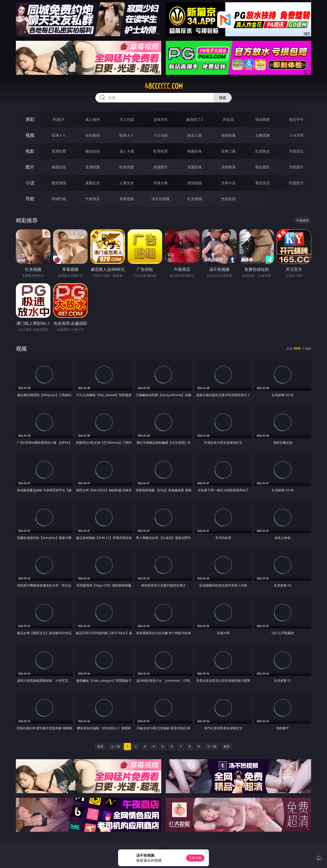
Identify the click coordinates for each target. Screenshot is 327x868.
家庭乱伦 (93, 183)
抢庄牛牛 (296, 119)
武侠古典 (161, 183)
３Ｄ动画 (161, 135)
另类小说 (228, 183)
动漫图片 (161, 167)
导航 (30, 199)
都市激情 (59, 183)
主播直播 (263, 135)
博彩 (30, 119)
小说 (30, 183)
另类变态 (296, 151)
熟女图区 (263, 167)
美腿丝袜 (195, 167)
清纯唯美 (228, 167)
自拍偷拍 (93, 135)
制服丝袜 (195, 151)
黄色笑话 (263, 183)
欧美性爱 (161, 151)
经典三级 (228, 151)
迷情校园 (195, 183)
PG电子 (59, 119)
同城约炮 (59, 199)
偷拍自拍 (93, 151)
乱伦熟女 (263, 151)
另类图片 (296, 167)
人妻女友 (127, 183)
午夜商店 (93, 199)
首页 (100, 746)
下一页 (212, 746)
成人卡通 (127, 151)
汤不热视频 (161, 199)
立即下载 (195, 858)
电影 (30, 151)
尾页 (227, 746)
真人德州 (93, 119)
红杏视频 (195, 199)
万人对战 (127, 119)
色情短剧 (228, 199)
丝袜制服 (228, 135)
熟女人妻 (195, 135)
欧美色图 (127, 167)
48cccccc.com (164, 86)
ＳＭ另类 (296, 135)
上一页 (115, 746)
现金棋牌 (263, 119)
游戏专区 (161, 119)
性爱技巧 (296, 183)
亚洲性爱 (59, 151)
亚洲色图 (93, 167)
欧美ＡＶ (127, 135)
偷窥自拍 (59, 167)
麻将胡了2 (194, 119)
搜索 (223, 98)
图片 (30, 167)
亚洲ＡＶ (59, 135)
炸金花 (228, 119)
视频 (30, 135)
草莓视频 (127, 199)
